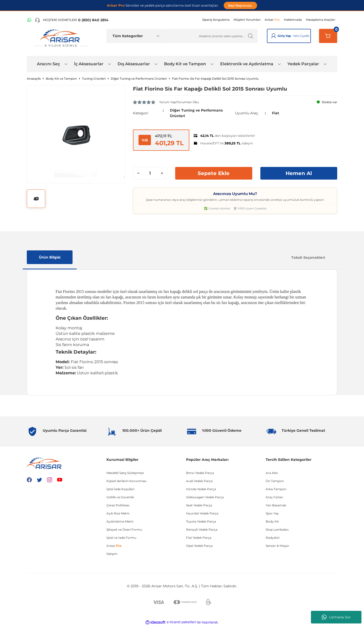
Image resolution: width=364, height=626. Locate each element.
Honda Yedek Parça (201, 489)
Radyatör (273, 538)
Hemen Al (299, 173)
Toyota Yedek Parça (201, 521)
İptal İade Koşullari (120, 489)
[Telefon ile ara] (72, 20)
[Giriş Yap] (274, 36)
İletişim (112, 554)
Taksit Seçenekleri (308, 257)
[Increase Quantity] (162, 173)
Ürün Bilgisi (50, 257)
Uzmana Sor (336, 617)
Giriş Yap (284, 36)
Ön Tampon (275, 481)
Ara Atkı (272, 473)
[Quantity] (150, 173)
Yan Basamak (276, 505)
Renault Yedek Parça (202, 530)
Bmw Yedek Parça (200, 473)
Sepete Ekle (214, 173)
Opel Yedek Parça (199, 546)
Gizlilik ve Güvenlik (120, 497)
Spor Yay (272, 513)
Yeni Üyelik (301, 36)
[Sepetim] (328, 36)
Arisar (114, 546)
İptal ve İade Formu (121, 538)
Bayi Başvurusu (240, 5)
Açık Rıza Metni (118, 513)
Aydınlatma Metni (120, 521)
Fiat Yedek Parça (199, 538)
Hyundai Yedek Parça (202, 513)
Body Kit (272, 521)
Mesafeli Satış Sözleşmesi (125, 473)
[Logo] (61, 38)
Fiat (276, 113)
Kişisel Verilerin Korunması (126, 481)
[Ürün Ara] (210, 36)
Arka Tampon (276, 489)
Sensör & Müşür (277, 546)
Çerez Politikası (118, 505)
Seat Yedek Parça (199, 505)
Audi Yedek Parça (199, 481)
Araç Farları (274, 497)
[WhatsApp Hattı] (29, 20)
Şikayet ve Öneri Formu (124, 530)
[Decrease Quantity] (138, 173)
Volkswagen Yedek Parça (205, 497)
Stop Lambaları (277, 530)
